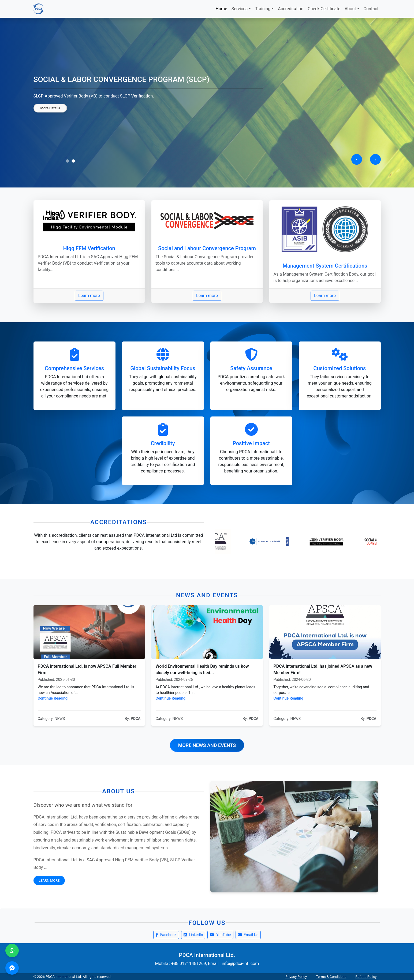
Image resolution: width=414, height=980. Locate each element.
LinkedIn (193, 935)
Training (263, 9)
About (350, 9)
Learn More (49, 881)
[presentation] (357, 159)
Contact (371, 9)
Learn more (89, 296)
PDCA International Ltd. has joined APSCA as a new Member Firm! (323, 669)
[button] (67, 161)
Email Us (248, 935)
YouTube (220, 935)
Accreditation (291, 9)
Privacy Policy (296, 977)
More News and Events (207, 745)
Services (240, 9)
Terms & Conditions (331, 977)
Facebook (166, 935)
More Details (50, 108)
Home (221, 9)
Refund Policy (366, 977)
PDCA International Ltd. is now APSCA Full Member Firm (87, 669)
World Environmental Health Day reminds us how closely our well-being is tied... (202, 669)
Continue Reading (53, 698)
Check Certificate (324, 9)
